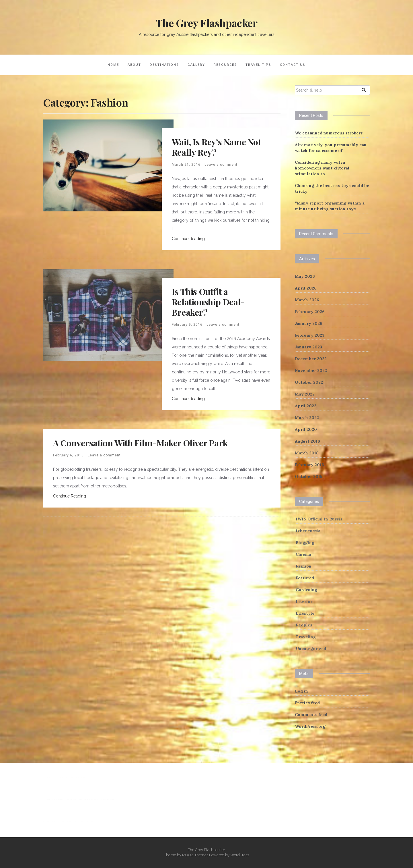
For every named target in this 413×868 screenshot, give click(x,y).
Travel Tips (258, 65)
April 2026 (306, 288)
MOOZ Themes (195, 855)
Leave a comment (221, 165)
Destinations (164, 65)
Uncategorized (311, 649)
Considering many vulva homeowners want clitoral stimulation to (322, 168)
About (134, 65)
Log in (301, 691)
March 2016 (307, 453)
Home (113, 65)
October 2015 (309, 477)
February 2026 (310, 312)
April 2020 (306, 429)
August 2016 (307, 441)
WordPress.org (310, 726)
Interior (304, 601)
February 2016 (309, 465)
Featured (305, 578)
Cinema (303, 554)
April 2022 (306, 406)
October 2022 (309, 382)
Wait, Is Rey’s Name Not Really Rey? (216, 147)
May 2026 (305, 276)
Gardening (306, 590)
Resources (225, 65)
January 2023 (308, 347)
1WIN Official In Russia (319, 519)
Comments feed (311, 715)
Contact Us (293, 65)
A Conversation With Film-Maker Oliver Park (140, 443)
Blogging (305, 543)
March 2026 (307, 300)
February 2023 (310, 335)
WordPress (240, 855)
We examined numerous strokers (329, 133)
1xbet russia (308, 531)
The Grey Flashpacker (207, 23)
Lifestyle (305, 613)
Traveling (306, 637)
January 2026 (309, 323)
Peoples (304, 625)
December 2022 (311, 359)
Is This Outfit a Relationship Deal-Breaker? (208, 302)
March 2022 (307, 418)
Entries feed (307, 703)
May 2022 (305, 394)
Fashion (304, 566)
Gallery (196, 65)
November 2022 (311, 371)
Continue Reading (188, 239)
